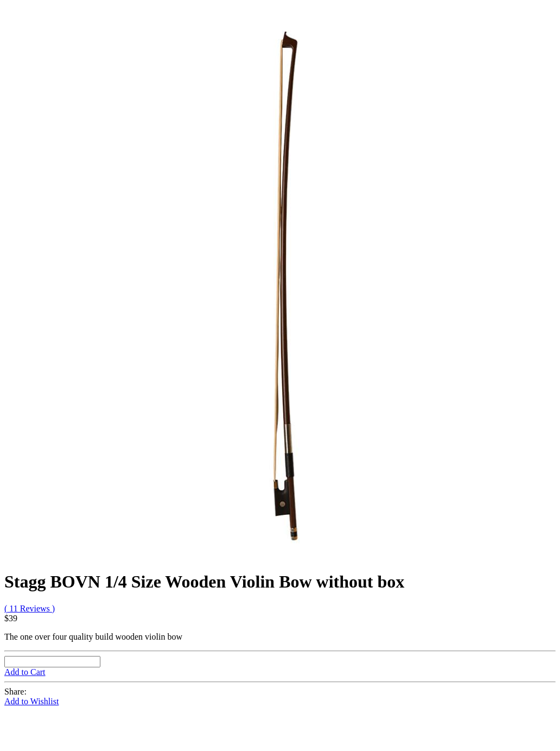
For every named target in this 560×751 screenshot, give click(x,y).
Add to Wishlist (31, 701)
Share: (15, 692)
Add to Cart (25, 672)
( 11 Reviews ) (30, 608)
